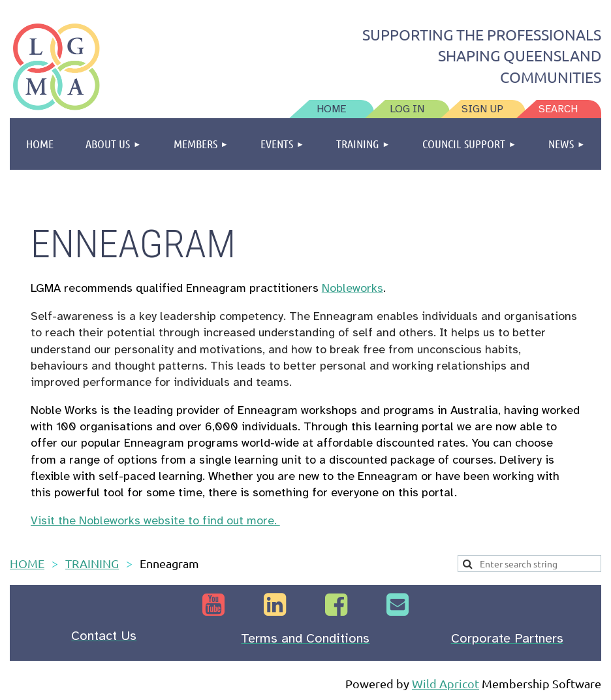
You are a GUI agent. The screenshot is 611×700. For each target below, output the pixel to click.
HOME (27, 563)
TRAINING (92, 563)
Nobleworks (352, 288)
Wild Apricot (446, 683)
